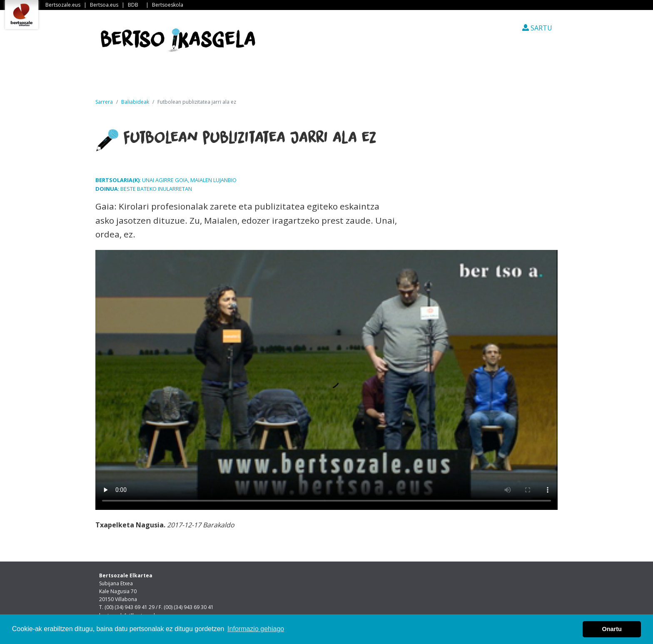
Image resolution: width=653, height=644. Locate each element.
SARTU (537, 28)
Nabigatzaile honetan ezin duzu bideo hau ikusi (326, 380)
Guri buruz (239, 79)
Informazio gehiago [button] (256, 629)
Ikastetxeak (298, 79)
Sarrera (130, 79)
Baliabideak (135, 102)
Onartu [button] (612, 629)
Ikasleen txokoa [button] (369, 79)
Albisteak (183, 79)
